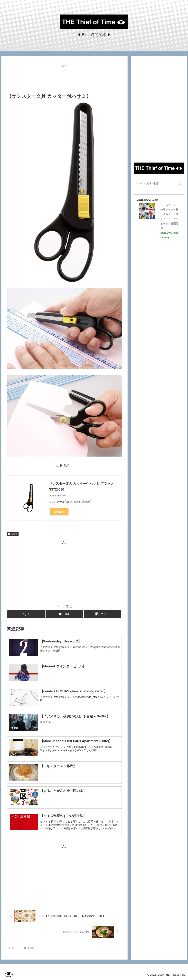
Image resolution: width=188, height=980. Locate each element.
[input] (159, 184)
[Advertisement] (64, 78)
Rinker (63, 496)
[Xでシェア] (26, 614)
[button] (103, 614)
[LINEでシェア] (64, 614)
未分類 (13, 534)
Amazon (59, 512)
